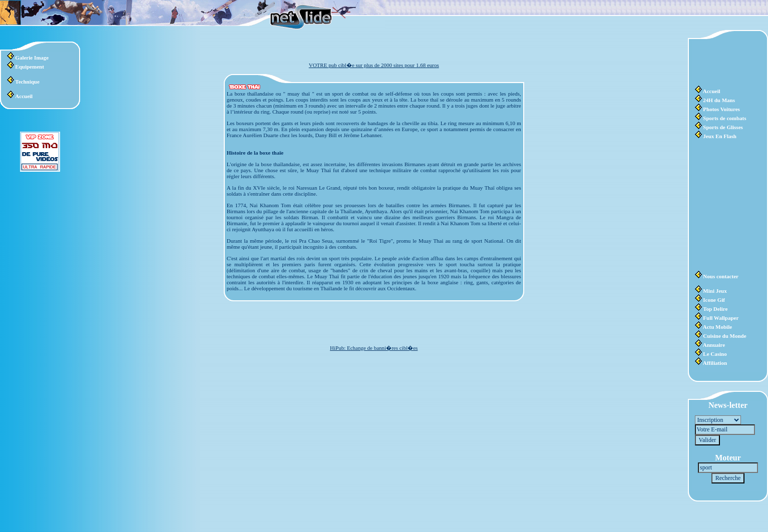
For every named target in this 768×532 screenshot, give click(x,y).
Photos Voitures (721, 109)
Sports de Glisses (723, 127)
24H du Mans (719, 100)
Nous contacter (721, 276)
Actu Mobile (717, 327)
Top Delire (715, 309)
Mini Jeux (715, 291)
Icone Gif (714, 300)
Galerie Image (32, 58)
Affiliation (715, 363)
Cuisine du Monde (724, 336)
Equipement (29, 67)
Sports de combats (724, 118)
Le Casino (715, 354)
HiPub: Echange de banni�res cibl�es (374, 348)
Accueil (24, 96)
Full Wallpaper (721, 318)
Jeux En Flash (720, 136)
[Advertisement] (725, 63)
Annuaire (714, 345)
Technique (27, 82)
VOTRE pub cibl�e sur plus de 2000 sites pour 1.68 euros (374, 65)
